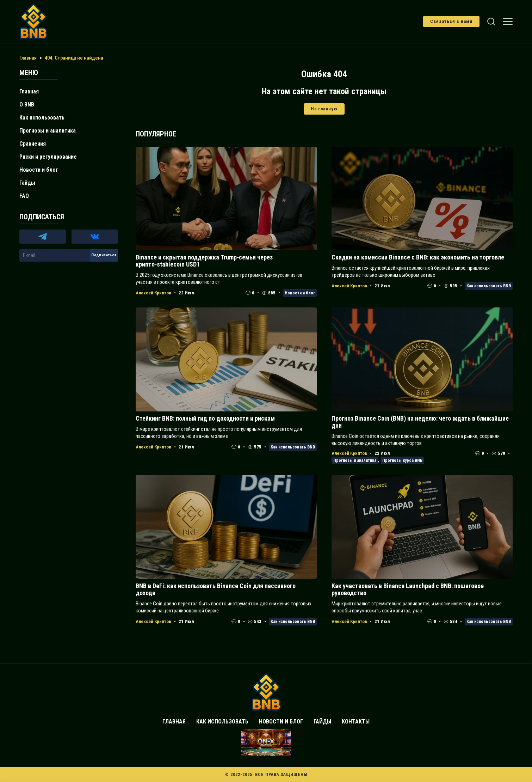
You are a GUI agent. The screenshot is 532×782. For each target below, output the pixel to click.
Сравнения (33, 144)
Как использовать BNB (489, 286)
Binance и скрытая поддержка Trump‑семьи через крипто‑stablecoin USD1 (204, 261)
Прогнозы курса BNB (402, 460)
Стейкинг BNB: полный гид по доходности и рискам (205, 418)
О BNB (27, 105)
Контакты (356, 722)
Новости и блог (300, 293)
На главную (324, 109)
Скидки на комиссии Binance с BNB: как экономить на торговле (418, 257)
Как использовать (42, 118)
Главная (29, 91)
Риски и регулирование (48, 157)
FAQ (24, 196)
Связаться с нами (451, 21)
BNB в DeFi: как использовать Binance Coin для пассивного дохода (216, 589)
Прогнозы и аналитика (355, 460)
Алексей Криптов (153, 293)
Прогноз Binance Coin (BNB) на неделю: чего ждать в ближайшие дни (420, 422)
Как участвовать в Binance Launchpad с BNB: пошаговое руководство (408, 589)
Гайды (27, 183)
